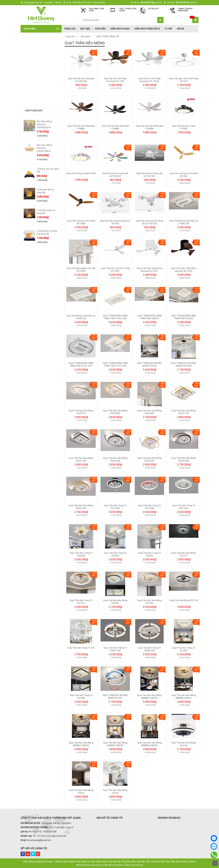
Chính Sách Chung (120, 29)
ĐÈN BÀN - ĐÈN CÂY (34, 90)
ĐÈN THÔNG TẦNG (33, 75)
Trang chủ (70, 36)
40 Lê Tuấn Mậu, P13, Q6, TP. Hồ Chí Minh (84, 3)
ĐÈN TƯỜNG (30, 65)
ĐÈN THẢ (29, 60)
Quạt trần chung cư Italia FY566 (81, 173)
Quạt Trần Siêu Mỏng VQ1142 (184, 600)
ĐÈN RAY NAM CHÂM (34, 100)
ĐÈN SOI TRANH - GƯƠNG (36, 70)
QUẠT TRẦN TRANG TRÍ (36, 35)
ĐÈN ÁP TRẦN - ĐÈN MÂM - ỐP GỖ (41, 55)
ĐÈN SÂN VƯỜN (32, 80)
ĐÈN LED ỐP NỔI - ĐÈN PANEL (38, 110)
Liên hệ (180, 29)
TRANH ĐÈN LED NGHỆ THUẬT (39, 141)
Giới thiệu (85, 29)
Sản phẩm (100, 29)
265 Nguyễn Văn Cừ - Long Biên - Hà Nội (41, 3)
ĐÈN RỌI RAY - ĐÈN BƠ (35, 95)
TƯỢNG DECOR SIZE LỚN (36, 125)
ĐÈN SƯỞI (29, 120)
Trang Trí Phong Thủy (36, 146)
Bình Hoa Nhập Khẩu (35, 151)
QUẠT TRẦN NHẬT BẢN (35, 40)
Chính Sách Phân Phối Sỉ (147, 29)
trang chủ (70, 29)
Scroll (215, 863)
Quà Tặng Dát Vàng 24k (37, 135)
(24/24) (146, 3)
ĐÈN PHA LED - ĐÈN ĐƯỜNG (37, 105)
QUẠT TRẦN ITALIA (33, 45)
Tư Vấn (168, 29)
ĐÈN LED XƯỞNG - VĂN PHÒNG (39, 115)
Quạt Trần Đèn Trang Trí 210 (81, 648)
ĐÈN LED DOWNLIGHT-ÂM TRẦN (39, 85)
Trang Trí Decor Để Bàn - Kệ (39, 130)
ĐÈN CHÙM (30, 50)
